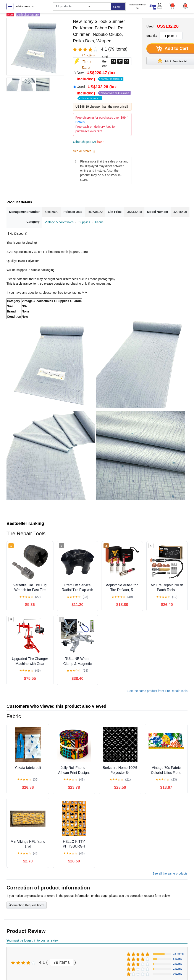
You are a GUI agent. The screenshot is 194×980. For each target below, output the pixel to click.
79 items (62, 962)
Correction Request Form (27, 905)
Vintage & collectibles (59, 222)
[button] (185, 6)
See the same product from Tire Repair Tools (157, 691)
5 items (178, 959)
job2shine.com (25, 6)
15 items (178, 954)
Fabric (99, 222)
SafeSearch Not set (138, 6)
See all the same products (170, 873)
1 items (178, 969)
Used (104, 92)
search (118, 6)
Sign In (153, 7)
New (100, 76)
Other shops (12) (89, 142)
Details (80, 122)
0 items (178, 974)
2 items (178, 964)
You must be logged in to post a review (32, 940)
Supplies (84, 222)
